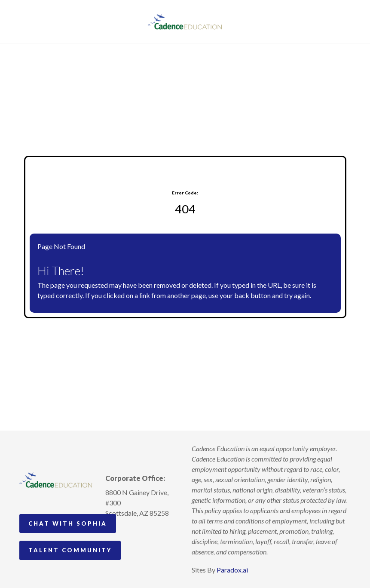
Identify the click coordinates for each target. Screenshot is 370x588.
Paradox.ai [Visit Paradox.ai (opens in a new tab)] (232, 570)
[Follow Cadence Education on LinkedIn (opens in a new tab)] (144, 533)
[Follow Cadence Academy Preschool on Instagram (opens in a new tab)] (112, 533)
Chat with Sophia (68, 523)
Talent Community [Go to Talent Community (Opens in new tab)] (70, 550)
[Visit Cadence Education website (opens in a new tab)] (185, 22)
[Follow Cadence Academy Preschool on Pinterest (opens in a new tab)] (128, 533)
